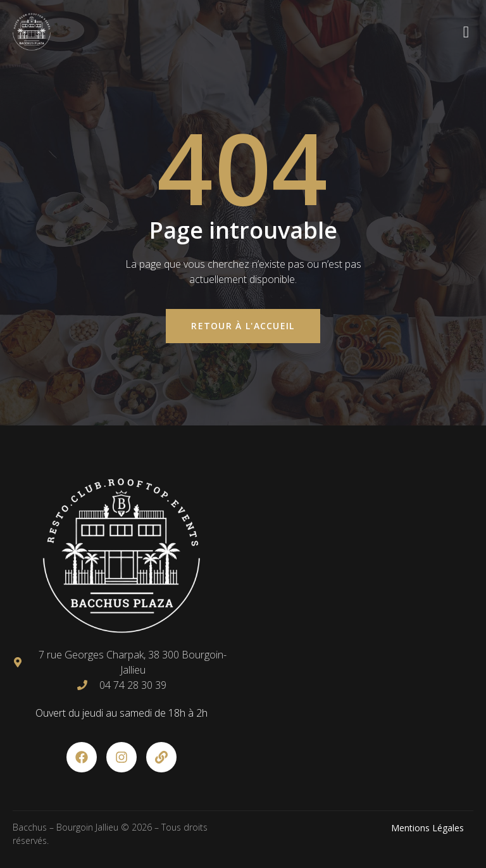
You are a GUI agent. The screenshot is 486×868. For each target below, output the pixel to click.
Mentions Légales (427, 828)
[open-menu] (466, 32)
